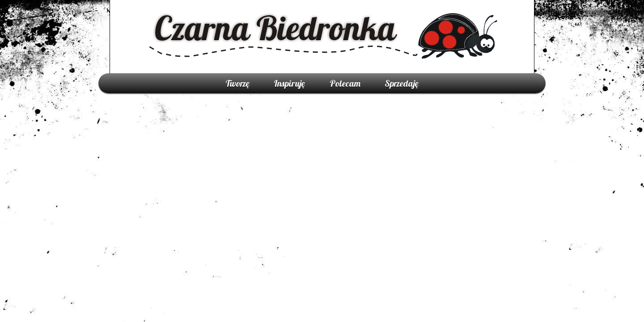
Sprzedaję (402, 83)
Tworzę (237, 83)
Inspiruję (289, 83)
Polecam (345, 83)
